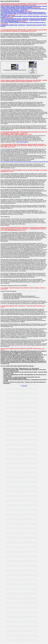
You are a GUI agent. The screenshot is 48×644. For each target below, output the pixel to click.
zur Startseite (24, 386)
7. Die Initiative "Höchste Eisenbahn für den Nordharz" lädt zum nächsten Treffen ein (23, 22)
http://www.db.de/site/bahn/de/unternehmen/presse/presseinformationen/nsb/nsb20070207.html (24, 162)
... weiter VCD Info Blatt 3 (22, 142)
